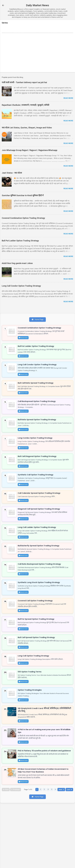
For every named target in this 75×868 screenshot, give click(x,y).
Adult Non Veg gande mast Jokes (17, 263)
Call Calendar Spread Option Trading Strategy (40, 515)
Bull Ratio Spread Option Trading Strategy (38, 432)
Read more (68, 98)
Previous (17, 852)
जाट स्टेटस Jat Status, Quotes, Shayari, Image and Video (27, 128)
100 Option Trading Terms (31, 718)
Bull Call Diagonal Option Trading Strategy (38, 474)
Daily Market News (37, 5)
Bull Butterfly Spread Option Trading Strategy (40, 575)
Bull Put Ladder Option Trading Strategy (20, 241)
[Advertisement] (37, 53)
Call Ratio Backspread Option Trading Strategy (40, 596)
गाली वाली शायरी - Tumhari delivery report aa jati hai (24, 82)
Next (64, 852)
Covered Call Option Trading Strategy (36, 637)
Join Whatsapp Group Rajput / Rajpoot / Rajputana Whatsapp (30, 150)
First (6, 852)
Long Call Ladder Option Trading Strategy (38, 554)
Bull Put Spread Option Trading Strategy (37, 658)
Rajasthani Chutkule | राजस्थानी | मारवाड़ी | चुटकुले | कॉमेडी (26, 105)
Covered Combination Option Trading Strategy (23, 218)
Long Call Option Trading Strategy (34, 700)
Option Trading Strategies (31, 739)
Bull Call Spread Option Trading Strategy (37, 679)
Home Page (37, 320)
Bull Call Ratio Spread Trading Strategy (37, 391)
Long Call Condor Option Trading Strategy (21, 286)
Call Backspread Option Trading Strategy (38, 412)
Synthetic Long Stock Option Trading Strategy (40, 617)
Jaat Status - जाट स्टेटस (12, 173)
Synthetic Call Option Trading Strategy (37, 495)
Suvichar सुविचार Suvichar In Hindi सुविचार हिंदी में (23, 195)
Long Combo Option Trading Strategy (36, 453)
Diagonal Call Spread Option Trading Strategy (40, 534)
